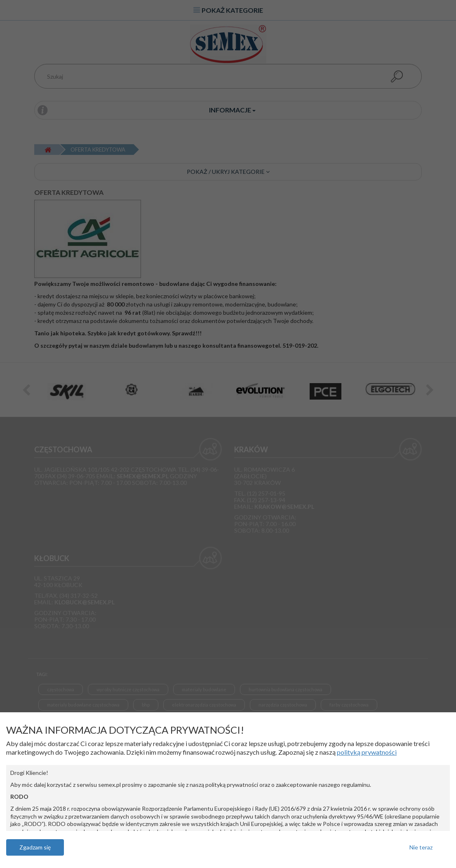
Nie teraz (421, 847)
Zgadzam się (35, 847)
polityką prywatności (367, 752)
